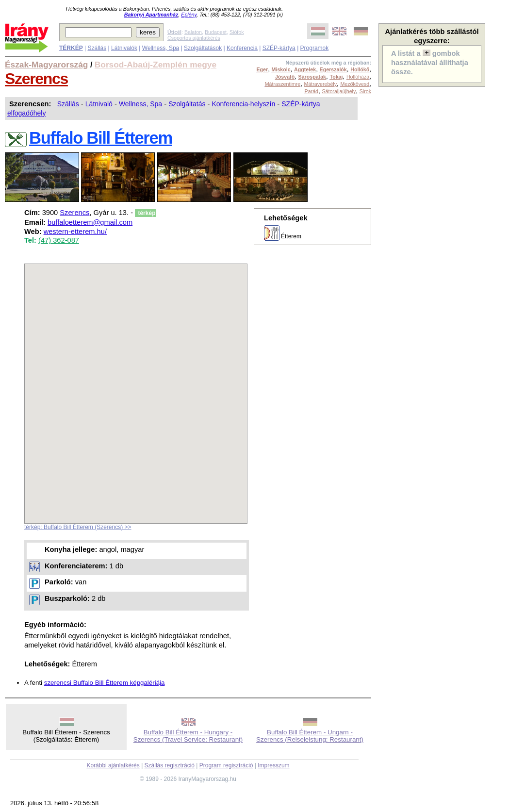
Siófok (237, 32)
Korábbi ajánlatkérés (113, 765)
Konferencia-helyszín (243, 104)
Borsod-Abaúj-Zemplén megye (156, 65)
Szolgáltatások (203, 48)
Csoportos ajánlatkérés (194, 38)
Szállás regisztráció (170, 765)
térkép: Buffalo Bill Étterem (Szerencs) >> (78, 527)
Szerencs (36, 79)
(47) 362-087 (59, 240)
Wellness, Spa (161, 48)
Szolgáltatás (187, 104)
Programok (315, 48)
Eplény (189, 15)
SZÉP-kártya (279, 48)
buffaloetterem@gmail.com (90, 222)
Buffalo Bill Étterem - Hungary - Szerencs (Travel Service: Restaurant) (188, 736)
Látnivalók (124, 48)
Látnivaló (99, 104)
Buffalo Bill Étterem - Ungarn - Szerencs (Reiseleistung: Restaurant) (310, 736)
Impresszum (273, 765)
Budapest (216, 32)
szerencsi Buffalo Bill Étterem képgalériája (105, 683)
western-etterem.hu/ (75, 232)
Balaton (193, 32)
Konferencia (242, 48)
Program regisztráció (226, 765)
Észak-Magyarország (46, 65)
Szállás (97, 48)
